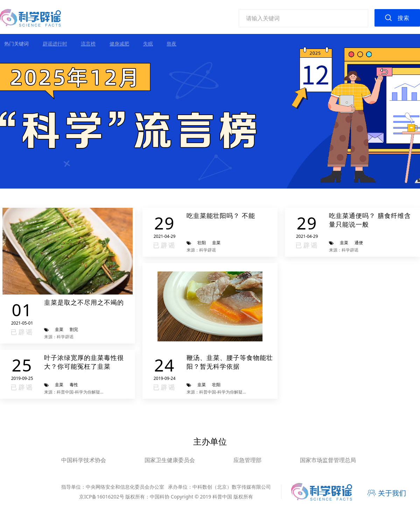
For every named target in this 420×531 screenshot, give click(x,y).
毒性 (74, 385)
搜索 (404, 18)
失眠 (148, 44)
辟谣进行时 (55, 44)
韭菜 (59, 329)
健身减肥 (119, 44)
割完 (74, 329)
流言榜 (88, 44)
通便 (359, 243)
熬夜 (171, 44)
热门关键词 (16, 44)
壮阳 (202, 243)
